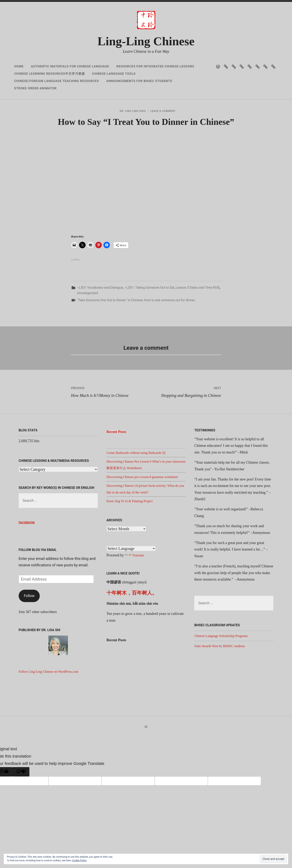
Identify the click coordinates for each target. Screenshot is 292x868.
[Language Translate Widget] (131, 583)
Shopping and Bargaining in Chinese (184, 419)
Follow (29, 624)
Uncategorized (87, 321)
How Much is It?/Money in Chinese (108, 419)
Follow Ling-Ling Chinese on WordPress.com (52, 700)
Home (19, 66)
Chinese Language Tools (114, 74)
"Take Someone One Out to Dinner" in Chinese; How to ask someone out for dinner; (136, 328)
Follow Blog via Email (38, 578)
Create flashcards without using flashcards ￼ (140, 481)
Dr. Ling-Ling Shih (129, 116)
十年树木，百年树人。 (132, 628)
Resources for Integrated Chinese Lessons (155, 66)
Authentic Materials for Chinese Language (70, 66)
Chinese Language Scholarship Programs (224, 664)
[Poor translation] (21, 800)
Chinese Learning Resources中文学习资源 (49, 74)
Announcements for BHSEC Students (139, 81)
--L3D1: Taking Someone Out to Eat (149, 316)
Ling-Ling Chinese (146, 41)
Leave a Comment (167, 116)
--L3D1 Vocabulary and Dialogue (100, 316)
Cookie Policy (79, 860)
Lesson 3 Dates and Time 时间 (198, 316)
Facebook (27, 551)
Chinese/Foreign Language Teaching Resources (57, 81)
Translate (135, 590)
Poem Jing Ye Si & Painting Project (133, 536)
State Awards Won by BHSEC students (223, 674)
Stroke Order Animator (35, 88)
